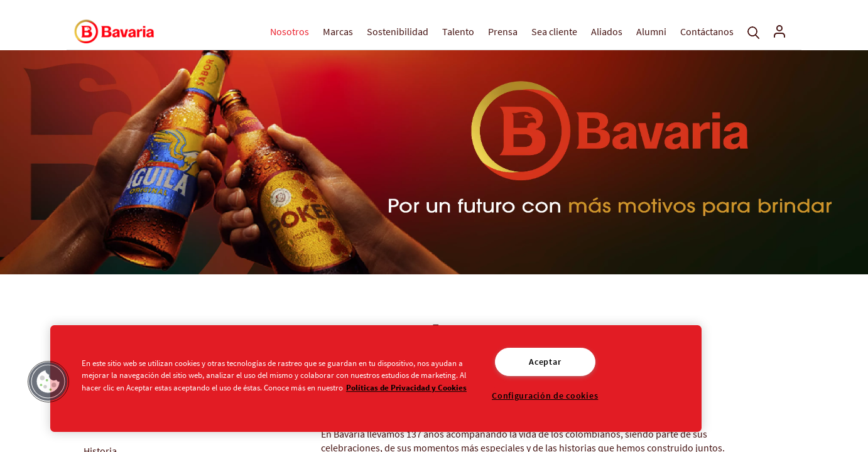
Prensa (503, 31)
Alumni (651, 31)
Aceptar (545, 362)
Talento (458, 31)
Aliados (607, 31)
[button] (48, 382)
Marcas (338, 31)
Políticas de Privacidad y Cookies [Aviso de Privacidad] (406, 387)
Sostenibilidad (398, 31)
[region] (376, 379)
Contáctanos (707, 31)
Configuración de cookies (545, 395)
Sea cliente (554, 31)
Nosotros (290, 31)
